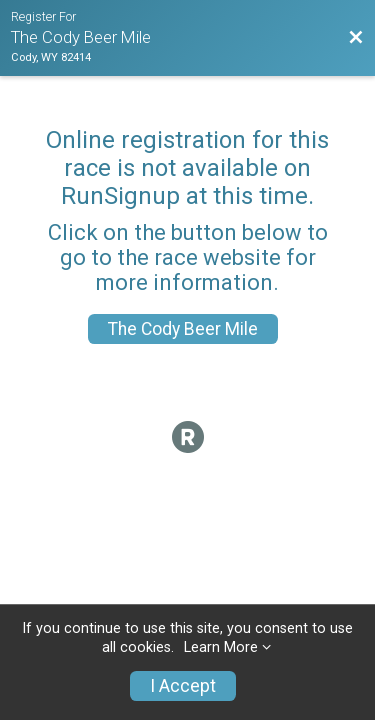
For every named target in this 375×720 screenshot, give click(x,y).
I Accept (183, 686)
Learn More (221, 647)
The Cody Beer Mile (183, 329)
